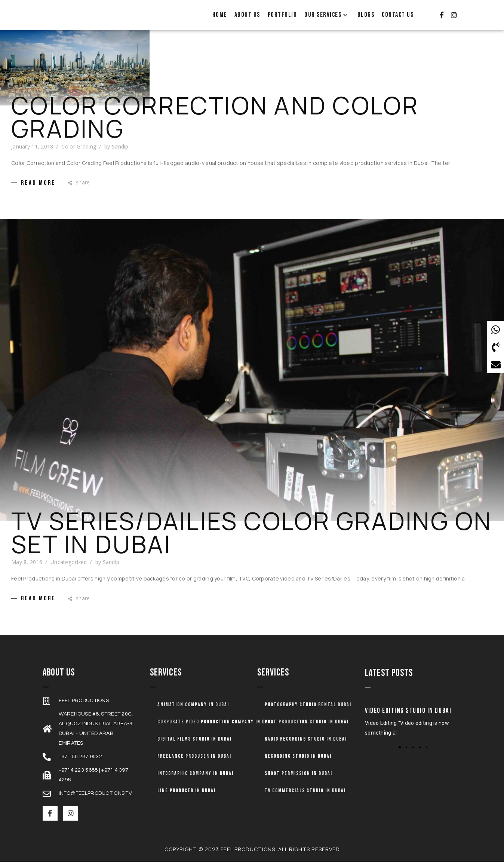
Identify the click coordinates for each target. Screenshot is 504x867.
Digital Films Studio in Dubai (195, 747)
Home (220, 15)
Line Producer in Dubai (187, 799)
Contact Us (398, 15)
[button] (400, 756)
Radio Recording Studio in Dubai (306, 747)
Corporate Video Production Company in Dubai (217, 730)
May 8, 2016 (27, 571)
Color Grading (79, 155)
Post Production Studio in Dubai (307, 730)
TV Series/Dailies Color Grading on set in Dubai (252, 541)
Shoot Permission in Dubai (299, 782)
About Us (247, 15)
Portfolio (282, 15)
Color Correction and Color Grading (215, 126)
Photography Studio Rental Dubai (308, 713)
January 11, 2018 (32, 155)
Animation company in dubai (193, 713)
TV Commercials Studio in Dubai (305, 799)
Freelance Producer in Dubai (194, 765)
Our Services (326, 15)
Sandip (120, 155)
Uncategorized (69, 571)
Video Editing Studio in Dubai (408, 719)
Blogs (366, 15)
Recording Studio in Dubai (298, 765)
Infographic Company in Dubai (196, 782)
